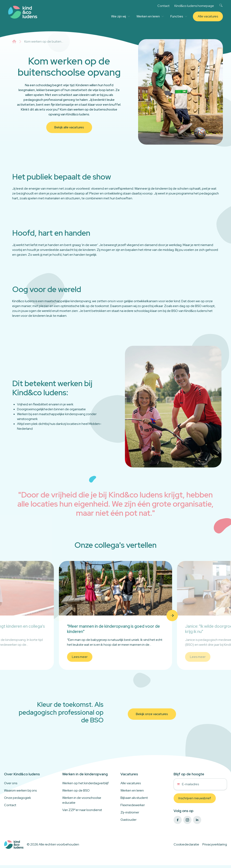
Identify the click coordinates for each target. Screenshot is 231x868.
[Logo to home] (14, 845)
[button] (59, 616)
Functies (179, 16)
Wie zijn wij (121, 16)
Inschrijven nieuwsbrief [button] (195, 798)
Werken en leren (150, 16)
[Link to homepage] (23, 12)
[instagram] (187, 820)
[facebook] (178, 820)
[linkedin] (197, 820)
